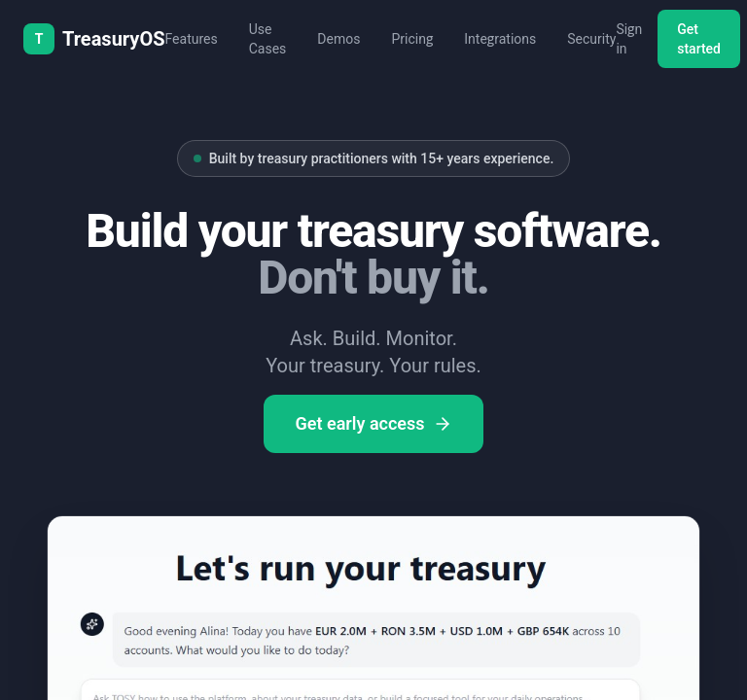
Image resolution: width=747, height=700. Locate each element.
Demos (338, 39)
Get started (699, 39)
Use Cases (268, 39)
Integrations (500, 39)
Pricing (412, 39)
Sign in (629, 39)
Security (591, 39)
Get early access (373, 423)
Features (192, 39)
